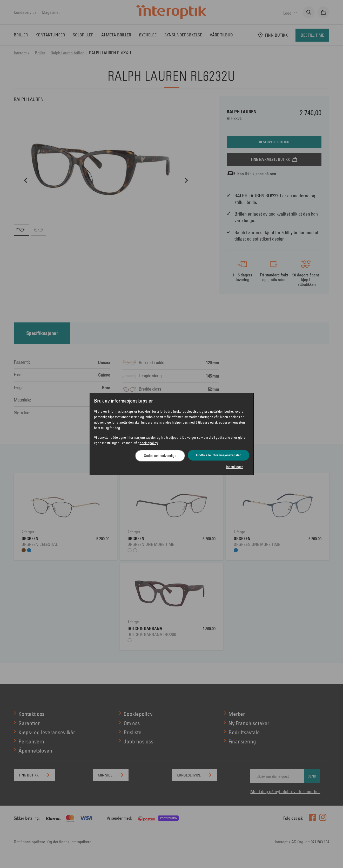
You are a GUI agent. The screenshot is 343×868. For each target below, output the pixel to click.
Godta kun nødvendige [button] (160, 456)
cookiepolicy (149, 443)
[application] (332, 857)
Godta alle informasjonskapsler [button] (218, 455)
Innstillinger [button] (234, 467)
